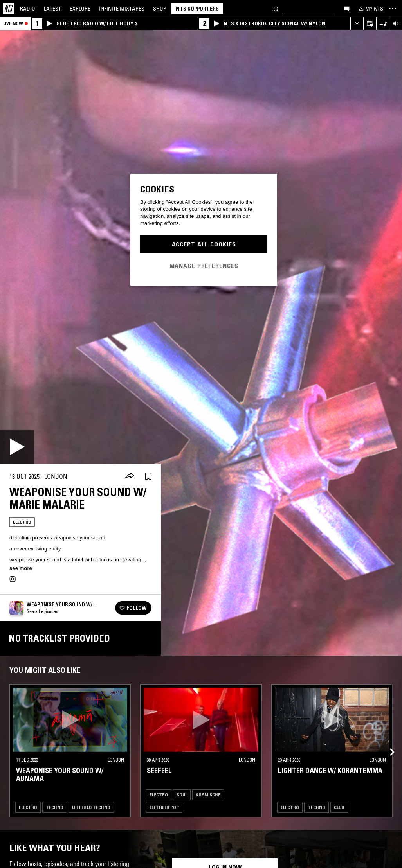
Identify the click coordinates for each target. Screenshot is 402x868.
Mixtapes (122, 9)
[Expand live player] (357, 24)
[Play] (17, 447)
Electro (22, 522)
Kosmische (208, 795)
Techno (55, 807)
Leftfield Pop (164, 807)
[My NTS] (370, 9)
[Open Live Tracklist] (383, 24)
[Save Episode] (148, 477)
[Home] (9, 9)
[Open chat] (347, 8)
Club (339, 807)
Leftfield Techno (91, 807)
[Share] (130, 476)
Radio (28, 9)
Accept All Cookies (204, 244)
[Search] (276, 8)
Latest (52, 9)
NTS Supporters (197, 9)
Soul (182, 795)
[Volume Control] (396, 24)
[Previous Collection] (387, 743)
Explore (80, 9)
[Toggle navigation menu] (393, 9)
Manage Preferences (204, 266)
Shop (160, 9)
